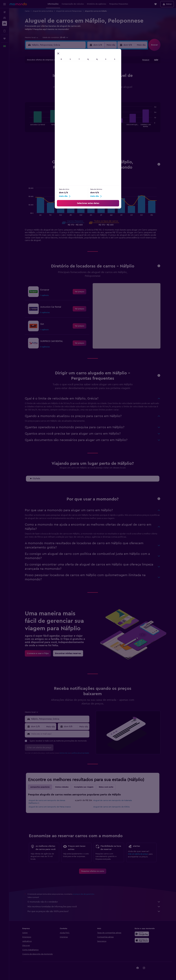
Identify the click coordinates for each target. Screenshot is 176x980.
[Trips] (5, 39)
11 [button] (58, 83)
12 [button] (65, 83)
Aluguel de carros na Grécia (43, 11)
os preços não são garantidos (84, 894)
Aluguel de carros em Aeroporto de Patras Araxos (50, 807)
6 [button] (71, 76)
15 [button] (84, 83)
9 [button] (45, 83)
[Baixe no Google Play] (142, 934)
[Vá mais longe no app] (5, 31)
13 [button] (71, 83)
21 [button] (77, 89)
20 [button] (71, 89)
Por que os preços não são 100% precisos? (94, 911)
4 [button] (58, 76)
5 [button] (65, 76)
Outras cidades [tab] (62, 787)
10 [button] (52, 83)
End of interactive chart (28, 125)
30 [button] (45, 102)
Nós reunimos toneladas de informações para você (94, 907)
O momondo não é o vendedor (94, 902)
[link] (79, 292)
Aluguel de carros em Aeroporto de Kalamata (112, 800)
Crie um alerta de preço (138, 854)
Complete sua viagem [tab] (84, 787)
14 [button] (77, 83)
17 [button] (52, 89)
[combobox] (32, 38)
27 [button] (71, 95)
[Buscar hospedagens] (5, 18)
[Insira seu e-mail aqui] (60, 734)
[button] (5, 4)
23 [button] (45, 95)
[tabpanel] (93, 120)
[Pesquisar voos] (5, 12)
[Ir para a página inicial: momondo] (18, 4)
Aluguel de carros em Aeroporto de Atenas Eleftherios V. (47, 802)
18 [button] (58, 89)
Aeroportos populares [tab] (40, 787)
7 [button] (77, 76)
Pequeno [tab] (93, 184)
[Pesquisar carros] (5, 23)
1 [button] (84, 70)
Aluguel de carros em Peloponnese (69, 11)
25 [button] (58, 95)
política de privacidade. (81, 753)
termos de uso (65, 753)
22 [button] (84, 89)
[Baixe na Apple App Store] (142, 940)
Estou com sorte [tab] (106, 787)
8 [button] (84, 76)
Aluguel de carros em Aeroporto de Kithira (111, 807)
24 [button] (52, 95)
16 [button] (45, 89)
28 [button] (77, 95)
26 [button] (64, 95)
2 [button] (45, 76)
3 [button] (52, 76)
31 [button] (52, 102)
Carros (27, 11)
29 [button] (84, 95)
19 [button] (65, 89)
